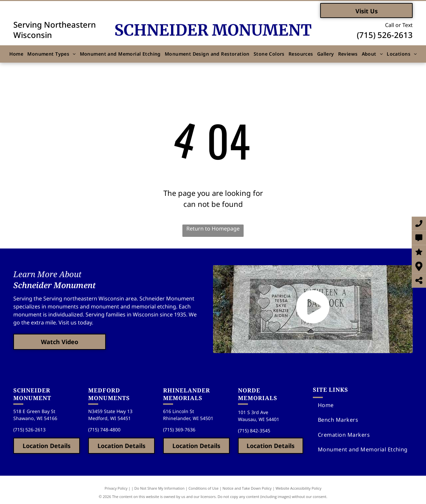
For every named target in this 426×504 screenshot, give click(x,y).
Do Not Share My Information (160, 488)
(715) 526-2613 (385, 35)
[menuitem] (16, 54)
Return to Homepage (213, 229)
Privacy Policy (116, 488)
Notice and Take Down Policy (247, 488)
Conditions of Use (204, 488)
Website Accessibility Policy (299, 488)
